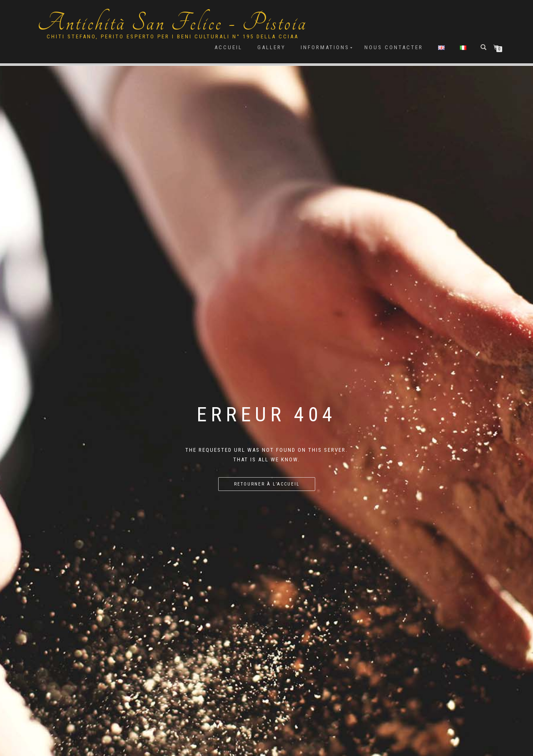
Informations (325, 47)
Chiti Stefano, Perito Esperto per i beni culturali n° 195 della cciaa (173, 36)
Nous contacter (394, 47)
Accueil (228, 47)
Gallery (271, 47)
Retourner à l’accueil (267, 484)
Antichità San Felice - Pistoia (172, 23)
